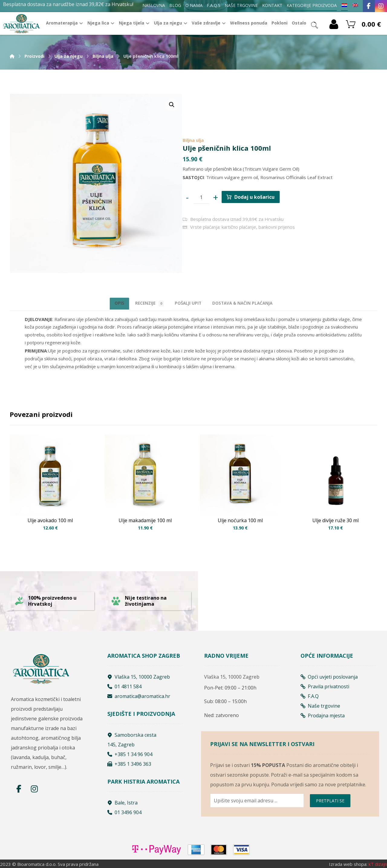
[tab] (189, 303)
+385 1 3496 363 (129, 763)
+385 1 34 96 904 (130, 753)
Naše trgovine (320, 704)
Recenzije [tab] (143, 303)
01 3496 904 (124, 811)
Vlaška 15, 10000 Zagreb (139, 675)
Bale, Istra (122, 801)
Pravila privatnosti (325, 685)
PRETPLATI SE (330, 803)
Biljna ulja (193, 138)
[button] (172, 105)
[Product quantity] (203, 197)
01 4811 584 (124, 685)
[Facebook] (369, 6)
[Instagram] (381, 6)
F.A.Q (310, 695)
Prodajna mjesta (323, 714)
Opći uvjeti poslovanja (329, 675)
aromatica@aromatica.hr (139, 695)
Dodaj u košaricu (259, 196)
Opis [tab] (106, 303)
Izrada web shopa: (348, 863)
